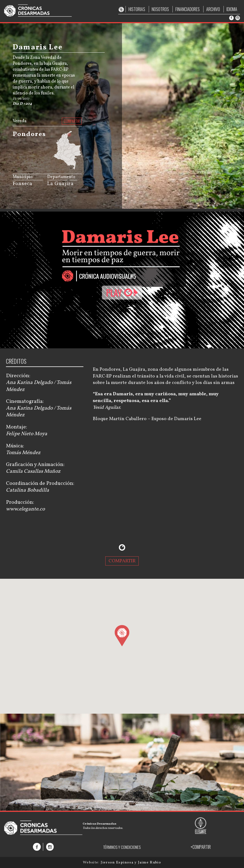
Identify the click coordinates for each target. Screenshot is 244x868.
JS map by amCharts (61, 168)
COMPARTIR (72, 121)
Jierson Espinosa (118, 862)
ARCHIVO (213, 9)
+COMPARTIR (201, 847)
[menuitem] (70, 164)
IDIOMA (232, 9)
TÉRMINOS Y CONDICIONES (122, 847)
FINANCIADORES (188, 9)
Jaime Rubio (150, 862)
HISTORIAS (137, 9)
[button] (122, 635)
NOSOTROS (160, 9)
